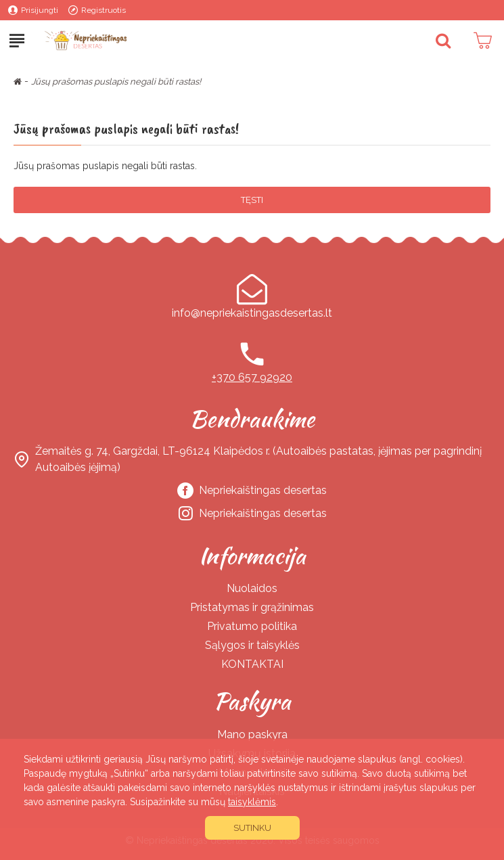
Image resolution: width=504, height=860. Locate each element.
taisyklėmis (252, 802)
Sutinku (252, 828)
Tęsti (252, 200)
